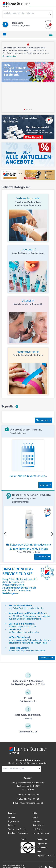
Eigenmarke (14, 822)
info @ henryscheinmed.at (31, 803)
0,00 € (48, 22)
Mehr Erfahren (47, 658)
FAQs (35, 818)
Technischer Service (17, 829)
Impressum (42, 844)
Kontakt (36, 822)
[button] (25, 110)
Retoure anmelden (41, 833)
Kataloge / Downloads (18, 833)
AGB (39, 852)
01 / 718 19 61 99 (32, 795)
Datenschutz (43, 848)
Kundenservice (9, 56)
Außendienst (39, 826)
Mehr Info (45, 485)
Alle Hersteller (43, 420)
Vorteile (12, 818)
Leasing (12, 826)
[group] (28, 87)
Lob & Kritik (38, 829)
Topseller (10, 406)
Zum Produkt (43, 557)
